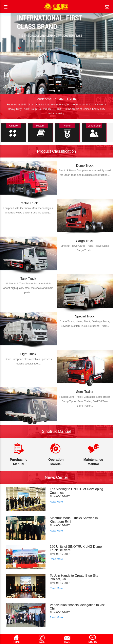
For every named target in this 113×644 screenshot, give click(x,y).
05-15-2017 (63, 496)
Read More (56, 502)
